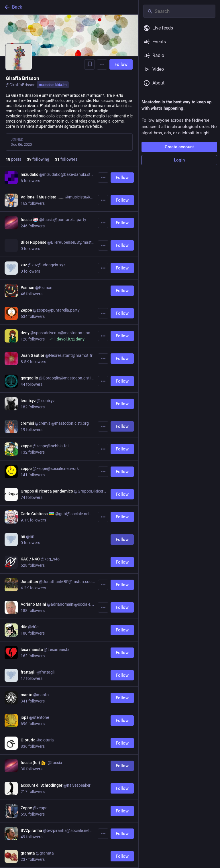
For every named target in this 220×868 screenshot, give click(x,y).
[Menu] (102, 64)
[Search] (179, 11)
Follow (121, 64)
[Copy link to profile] (89, 64)
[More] (103, 178)
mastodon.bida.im (53, 85)
